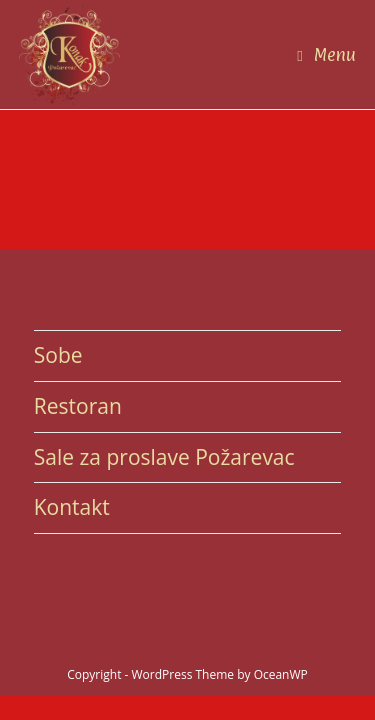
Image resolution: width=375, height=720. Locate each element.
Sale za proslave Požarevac (164, 457)
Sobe (58, 355)
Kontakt (72, 507)
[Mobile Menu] (326, 54)
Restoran (78, 406)
